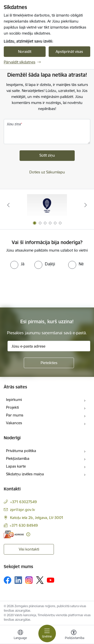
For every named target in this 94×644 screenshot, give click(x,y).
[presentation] (42, 288)
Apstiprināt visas (69, 51)
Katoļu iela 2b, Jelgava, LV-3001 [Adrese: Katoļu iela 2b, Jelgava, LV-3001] (37, 518)
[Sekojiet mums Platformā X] (40, 580)
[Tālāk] (86, 205)
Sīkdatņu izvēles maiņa (25, 474)
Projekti (12, 407)
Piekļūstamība (18, 458)
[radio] (17, 264)
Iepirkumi (14, 400)
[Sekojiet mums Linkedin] (18, 580)
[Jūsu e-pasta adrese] (49, 346)
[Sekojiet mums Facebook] (8, 580)
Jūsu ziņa (14, 124)
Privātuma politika (21, 451)
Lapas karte (16, 466)
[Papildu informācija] (28, 534)
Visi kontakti (29, 549)
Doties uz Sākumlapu (47, 172)
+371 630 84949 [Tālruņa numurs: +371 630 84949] (24, 525)
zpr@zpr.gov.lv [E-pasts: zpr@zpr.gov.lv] (22, 510)
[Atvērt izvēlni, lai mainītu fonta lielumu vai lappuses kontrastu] (74, 635)
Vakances (14, 423)
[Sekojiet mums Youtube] (51, 580)
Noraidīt (25, 51)
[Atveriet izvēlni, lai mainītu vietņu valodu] (20, 635)
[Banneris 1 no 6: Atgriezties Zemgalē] (47, 205)
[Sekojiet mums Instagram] (29, 580)
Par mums (15, 415)
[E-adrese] (14, 534)
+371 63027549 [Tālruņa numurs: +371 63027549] (23, 502)
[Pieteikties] (49, 363)
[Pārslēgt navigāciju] (47, 633)
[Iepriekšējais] (8, 205)
